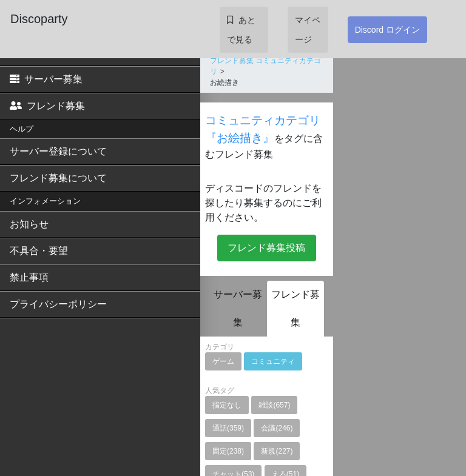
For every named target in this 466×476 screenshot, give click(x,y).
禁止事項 (29, 277)
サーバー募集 (46, 79)
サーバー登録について (58, 151)
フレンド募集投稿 (266, 248)
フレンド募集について (58, 178)
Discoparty (39, 19)
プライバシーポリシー (58, 304)
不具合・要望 (39, 251)
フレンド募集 (47, 106)
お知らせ (29, 224)
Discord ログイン (387, 30)
